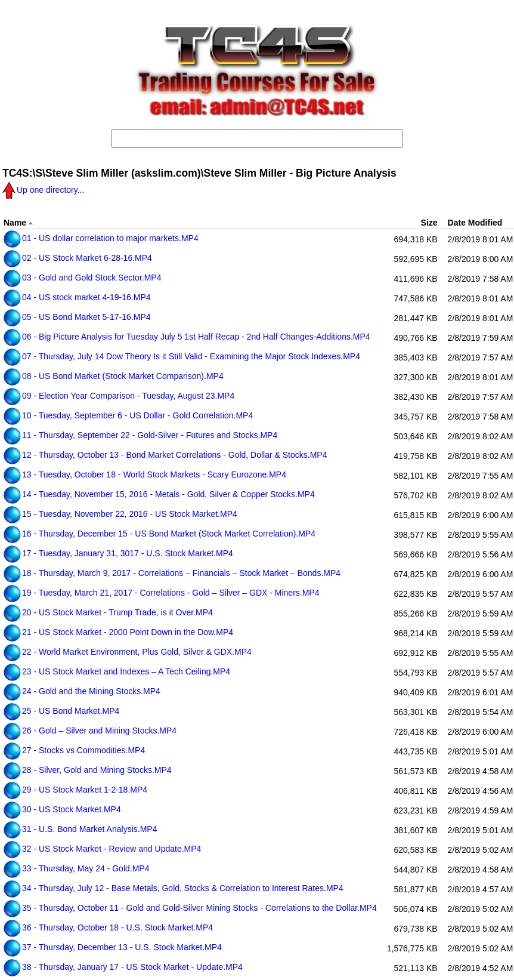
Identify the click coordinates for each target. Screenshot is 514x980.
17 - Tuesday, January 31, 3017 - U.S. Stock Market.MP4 (118, 553)
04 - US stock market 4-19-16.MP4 (77, 297)
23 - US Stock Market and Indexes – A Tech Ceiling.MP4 (117, 671)
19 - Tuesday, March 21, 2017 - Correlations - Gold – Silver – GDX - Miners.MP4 (162, 593)
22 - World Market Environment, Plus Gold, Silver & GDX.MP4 (128, 652)
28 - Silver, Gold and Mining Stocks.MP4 (88, 770)
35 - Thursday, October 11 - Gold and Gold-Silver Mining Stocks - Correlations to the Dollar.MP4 (190, 908)
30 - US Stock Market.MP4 (62, 809)
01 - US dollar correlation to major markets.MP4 (101, 238)
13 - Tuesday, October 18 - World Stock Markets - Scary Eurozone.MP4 (145, 474)
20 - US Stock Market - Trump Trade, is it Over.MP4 (108, 612)
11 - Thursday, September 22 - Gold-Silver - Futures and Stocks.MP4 (140, 435)
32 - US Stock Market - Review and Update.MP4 (102, 849)
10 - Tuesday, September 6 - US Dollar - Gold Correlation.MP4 (128, 415)
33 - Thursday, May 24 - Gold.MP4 (76, 868)
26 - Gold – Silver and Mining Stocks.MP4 (90, 731)
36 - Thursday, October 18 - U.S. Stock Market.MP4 (108, 927)
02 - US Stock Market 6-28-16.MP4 (78, 258)
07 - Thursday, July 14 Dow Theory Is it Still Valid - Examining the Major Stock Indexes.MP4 (182, 356)
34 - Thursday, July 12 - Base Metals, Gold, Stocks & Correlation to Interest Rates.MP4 (174, 888)
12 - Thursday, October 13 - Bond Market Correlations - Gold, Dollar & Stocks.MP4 (165, 455)
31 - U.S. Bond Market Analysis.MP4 (80, 829)
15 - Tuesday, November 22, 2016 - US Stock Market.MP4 (120, 514)
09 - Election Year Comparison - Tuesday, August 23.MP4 (119, 396)
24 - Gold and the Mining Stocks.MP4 (82, 691)
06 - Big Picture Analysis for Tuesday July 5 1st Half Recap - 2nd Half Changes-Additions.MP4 (187, 337)
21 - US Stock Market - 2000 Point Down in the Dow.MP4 (118, 632)
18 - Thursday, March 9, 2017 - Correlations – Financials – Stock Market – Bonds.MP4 (172, 573)
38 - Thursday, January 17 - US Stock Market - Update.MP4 (123, 967)
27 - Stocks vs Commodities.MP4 (74, 750)
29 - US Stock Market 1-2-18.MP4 (75, 790)
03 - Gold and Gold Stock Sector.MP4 (82, 278)
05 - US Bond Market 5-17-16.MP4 (77, 317)
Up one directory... (43, 190)
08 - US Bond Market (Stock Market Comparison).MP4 (114, 376)
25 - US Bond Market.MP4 (61, 711)
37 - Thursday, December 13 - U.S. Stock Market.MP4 (113, 947)
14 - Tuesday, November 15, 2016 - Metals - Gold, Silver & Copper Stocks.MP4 (159, 494)
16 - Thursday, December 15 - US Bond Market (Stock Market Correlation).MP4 (160, 534)
